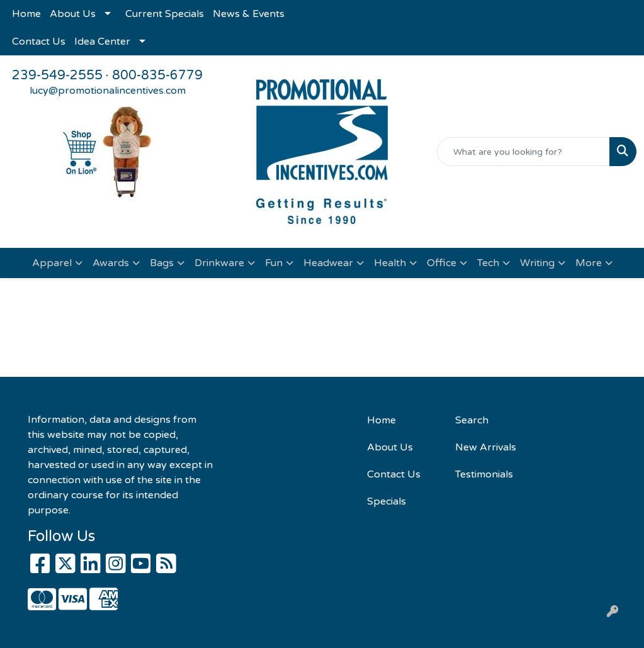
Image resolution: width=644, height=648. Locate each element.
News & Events (249, 14)
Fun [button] (274, 263)
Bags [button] (162, 263)
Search (472, 420)
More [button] (589, 263)
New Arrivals (486, 447)
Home (26, 14)
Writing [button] (537, 263)
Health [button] (390, 263)
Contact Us (39, 42)
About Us (73, 14)
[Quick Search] (523, 152)
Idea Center (102, 42)
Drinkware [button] (219, 263)
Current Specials (165, 14)
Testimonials (484, 474)
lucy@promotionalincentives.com (108, 91)
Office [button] (442, 263)
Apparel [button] (52, 263)
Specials (387, 501)
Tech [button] (488, 263)
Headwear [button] (328, 263)
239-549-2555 (57, 75)
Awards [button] (111, 263)
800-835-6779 (157, 75)
